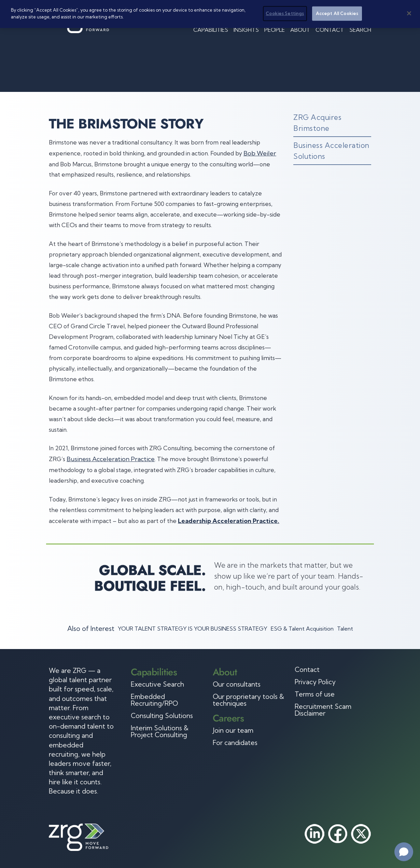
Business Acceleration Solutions (331, 151)
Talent (345, 629)
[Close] (409, 13)
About (300, 30)
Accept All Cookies (337, 13)
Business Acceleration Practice (111, 459)
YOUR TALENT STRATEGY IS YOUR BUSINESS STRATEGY (193, 629)
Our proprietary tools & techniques (248, 700)
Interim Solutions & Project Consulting (160, 731)
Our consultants (237, 684)
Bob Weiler (260, 153)
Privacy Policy (315, 682)
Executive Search (157, 684)
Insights (246, 30)
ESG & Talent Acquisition (302, 629)
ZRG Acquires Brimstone (317, 123)
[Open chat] (404, 852)
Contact (330, 30)
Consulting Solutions (162, 716)
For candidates (235, 743)
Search (360, 30)
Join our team (233, 730)
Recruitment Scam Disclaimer (323, 710)
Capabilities (211, 30)
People (275, 30)
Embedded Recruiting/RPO (154, 700)
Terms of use (315, 694)
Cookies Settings (285, 13)
